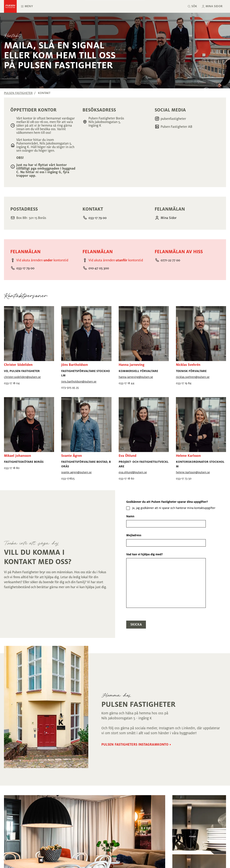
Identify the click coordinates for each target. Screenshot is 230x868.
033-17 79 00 (98, 218)
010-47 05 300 (99, 268)
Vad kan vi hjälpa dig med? (145, 554)
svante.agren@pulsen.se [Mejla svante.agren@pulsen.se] (76, 472)
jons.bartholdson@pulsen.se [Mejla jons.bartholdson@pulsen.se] (79, 382)
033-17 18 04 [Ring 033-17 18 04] (12, 383)
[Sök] (192, 6)
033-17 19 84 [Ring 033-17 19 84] (184, 383)
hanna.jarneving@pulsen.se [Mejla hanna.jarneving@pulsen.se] (136, 377)
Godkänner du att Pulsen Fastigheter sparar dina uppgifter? (167, 502)
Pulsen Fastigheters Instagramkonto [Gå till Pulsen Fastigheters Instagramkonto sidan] (135, 745)
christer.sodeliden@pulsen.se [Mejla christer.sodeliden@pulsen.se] (22, 377)
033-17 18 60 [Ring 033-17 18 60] (126, 478)
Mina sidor (214, 6)
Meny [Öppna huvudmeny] (27, 6)
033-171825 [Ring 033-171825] (68, 478)
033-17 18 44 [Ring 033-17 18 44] (127, 383)
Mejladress (134, 535)
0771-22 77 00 (170, 260)
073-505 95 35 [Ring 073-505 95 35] (70, 388)
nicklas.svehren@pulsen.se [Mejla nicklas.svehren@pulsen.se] (193, 377)
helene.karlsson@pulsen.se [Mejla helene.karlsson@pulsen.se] (193, 472)
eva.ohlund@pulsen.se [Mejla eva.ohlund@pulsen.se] (133, 472)
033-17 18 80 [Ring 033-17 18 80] (12, 468)
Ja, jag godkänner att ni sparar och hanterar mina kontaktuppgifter (174, 508)
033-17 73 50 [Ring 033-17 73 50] (184, 478)
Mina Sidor (169, 218)
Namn (130, 516)
